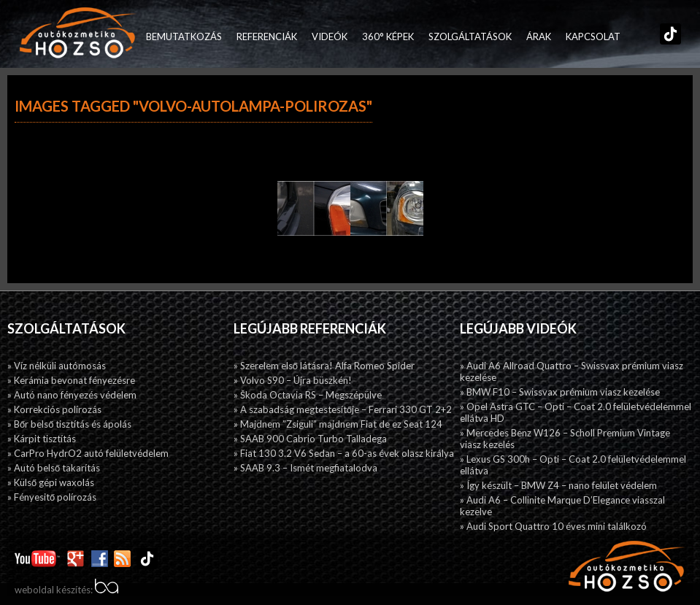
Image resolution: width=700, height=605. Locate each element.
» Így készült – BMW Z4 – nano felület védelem (558, 485)
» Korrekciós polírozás (54, 409)
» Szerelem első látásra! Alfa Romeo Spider (324, 366)
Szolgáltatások (470, 36)
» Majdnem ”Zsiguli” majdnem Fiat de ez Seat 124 (338, 424)
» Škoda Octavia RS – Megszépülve (308, 395)
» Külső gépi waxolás (51, 482)
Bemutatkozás (184, 36)
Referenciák (267, 36)
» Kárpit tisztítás (42, 439)
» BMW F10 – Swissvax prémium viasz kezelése (560, 392)
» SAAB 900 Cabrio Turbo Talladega (310, 439)
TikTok (667, 36)
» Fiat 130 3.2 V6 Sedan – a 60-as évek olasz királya (344, 453)
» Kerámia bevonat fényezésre (71, 380)
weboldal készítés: (66, 590)
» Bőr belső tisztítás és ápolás (69, 424)
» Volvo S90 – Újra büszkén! (293, 380)
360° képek (388, 36)
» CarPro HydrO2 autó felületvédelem (88, 453)
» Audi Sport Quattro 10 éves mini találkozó (553, 526)
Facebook (635, 36)
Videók (330, 36)
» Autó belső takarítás (54, 468)
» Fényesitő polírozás (52, 497)
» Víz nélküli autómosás (57, 366)
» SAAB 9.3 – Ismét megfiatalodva (305, 468)
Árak (539, 36)
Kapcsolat (593, 36)
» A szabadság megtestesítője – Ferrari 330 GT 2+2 (343, 409)
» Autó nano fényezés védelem (72, 395)
